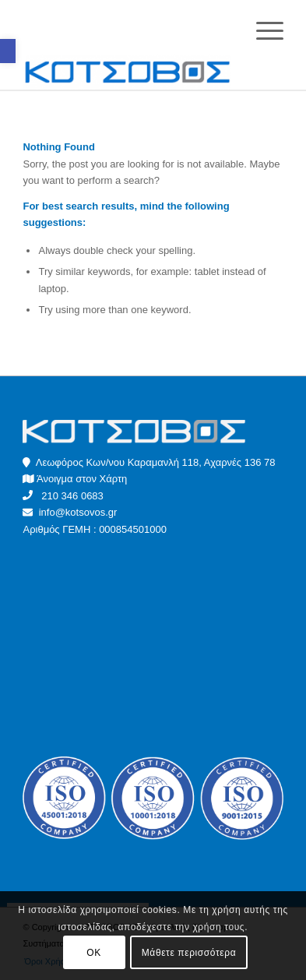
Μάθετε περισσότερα (189, 953)
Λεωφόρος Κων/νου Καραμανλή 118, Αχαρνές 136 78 (149, 462)
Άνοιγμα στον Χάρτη (82, 479)
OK (94, 953)
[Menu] (262, 31)
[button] (8, 51)
